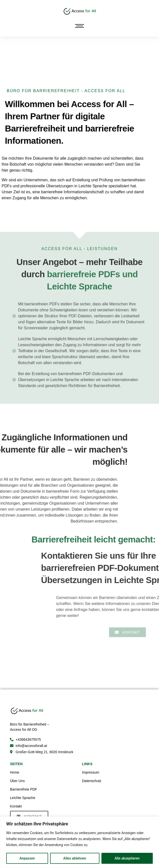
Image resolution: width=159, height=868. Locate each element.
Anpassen (27, 858)
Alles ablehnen (75, 858)
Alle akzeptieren (127, 858)
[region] (79, 842)
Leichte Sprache (23, 798)
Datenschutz (92, 781)
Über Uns (17, 781)
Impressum (91, 772)
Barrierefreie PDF (24, 789)
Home (15, 772)
